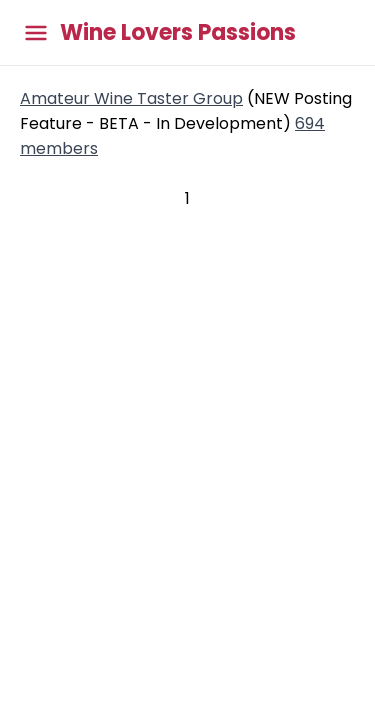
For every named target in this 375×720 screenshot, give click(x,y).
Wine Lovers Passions (178, 33)
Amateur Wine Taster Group (131, 98)
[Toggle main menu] (36, 32)
